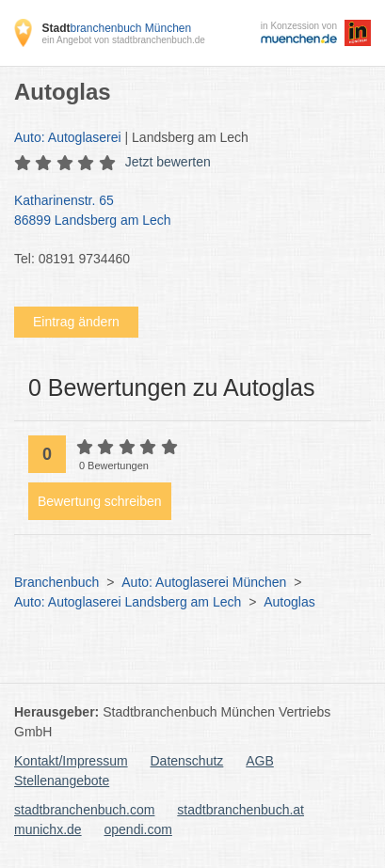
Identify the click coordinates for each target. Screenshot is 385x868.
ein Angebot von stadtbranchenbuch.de (123, 40)
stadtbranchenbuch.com (84, 810)
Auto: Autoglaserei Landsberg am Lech (128, 602)
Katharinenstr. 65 (183, 212)
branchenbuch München (116, 28)
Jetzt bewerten (168, 162)
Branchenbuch (56, 582)
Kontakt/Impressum (71, 761)
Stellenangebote (62, 781)
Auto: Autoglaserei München (204, 582)
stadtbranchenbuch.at (241, 810)
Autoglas (289, 602)
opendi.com (137, 829)
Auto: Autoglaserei (68, 137)
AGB (260, 761)
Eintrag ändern (76, 322)
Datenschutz (187, 761)
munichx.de (48, 829)
